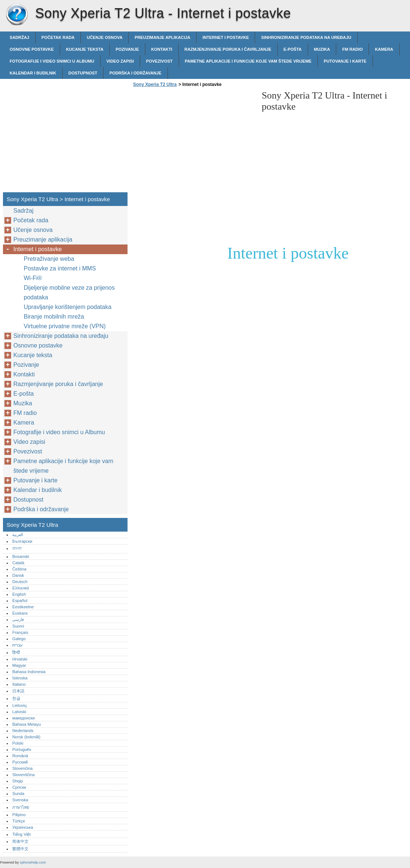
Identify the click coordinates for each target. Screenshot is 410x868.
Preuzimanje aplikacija (162, 37)
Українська (23, 827)
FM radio (352, 49)
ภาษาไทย (21, 807)
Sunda (18, 794)
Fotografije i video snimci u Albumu (52, 61)
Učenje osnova (105, 37)
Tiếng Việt (21, 834)
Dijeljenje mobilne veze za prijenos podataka (69, 292)
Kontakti (162, 49)
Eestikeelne (23, 607)
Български (22, 541)
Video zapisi (120, 61)
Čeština (19, 569)
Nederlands (23, 731)
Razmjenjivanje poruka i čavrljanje (228, 49)
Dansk (18, 575)
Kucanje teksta (85, 49)
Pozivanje (127, 49)
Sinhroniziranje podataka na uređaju (306, 37)
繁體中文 (20, 849)
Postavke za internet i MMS (60, 268)
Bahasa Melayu (27, 724)
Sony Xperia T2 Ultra (17, 15)
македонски (24, 718)
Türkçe (19, 821)
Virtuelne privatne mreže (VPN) (65, 326)
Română (20, 756)
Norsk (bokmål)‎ (26, 737)
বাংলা (17, 548)
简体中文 (20, 841)
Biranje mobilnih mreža (54, 317)
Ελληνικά (21, 588)
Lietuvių (19, 705)
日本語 (18, 691)
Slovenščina (23, 775)
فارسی (18, 619)
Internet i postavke (226, 37)
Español (20, 601)
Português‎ (22, 749)
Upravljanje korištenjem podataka (68, 307)
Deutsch (20, 582)
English (19, 594)
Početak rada (58, 37)
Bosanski (21, 556)
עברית (17, 645)
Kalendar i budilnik (33, 73)
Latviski (19, 712)
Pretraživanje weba (49, 259)
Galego (19, 639)
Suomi (18, 626)
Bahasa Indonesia (29, 672)
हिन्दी (16, 652)
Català (18, 563)
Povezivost (159, 61)
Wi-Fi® (33, 278)
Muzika (322, 49)
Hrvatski (20, 659)
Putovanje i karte (345, 61)
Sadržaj (19, 37)
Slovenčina (22, 768)
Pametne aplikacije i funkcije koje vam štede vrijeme (248, 61)
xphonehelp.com (33, 862)
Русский (20, 762)
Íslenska (20, 678)
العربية (18, 535)
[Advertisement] (194, 142)
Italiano (19, 684)
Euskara (20, 613)
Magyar (19, 665)
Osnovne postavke (32, 49)
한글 (16, 698)
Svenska (20, 800)
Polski (18, 743)
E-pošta (293, 49)
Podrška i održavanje (135, 73)
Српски (19, 787)
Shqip (18, 781)
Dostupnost (83, 73)
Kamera (384, 49)
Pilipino (19, 815)
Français (20, 632)
